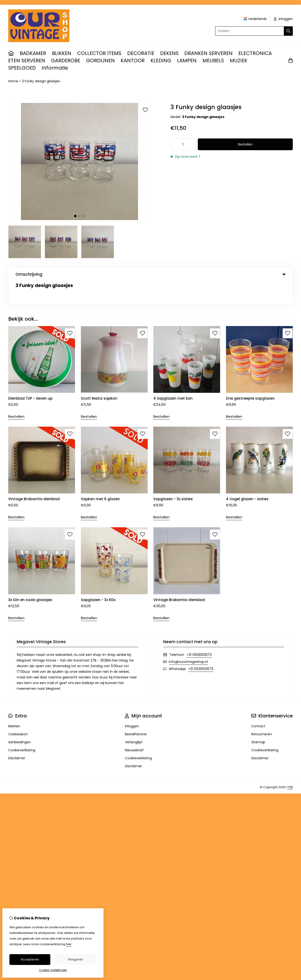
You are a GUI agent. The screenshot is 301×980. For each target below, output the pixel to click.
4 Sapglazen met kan (173, 375)
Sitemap (258, 719)
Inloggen (132, 703)
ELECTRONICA (255, 53)
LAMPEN (187, 61)
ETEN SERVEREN (27, 61)
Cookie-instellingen (53, 970)
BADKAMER (33, 53)
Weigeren (76, 959)
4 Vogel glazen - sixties (247, 476)
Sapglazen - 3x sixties (173, 476)
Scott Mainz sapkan (99, 375)
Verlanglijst (134, 719)
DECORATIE (141, 53)
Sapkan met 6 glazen (100, 476)
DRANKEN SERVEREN (208, 53)
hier (69, 944)
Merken (14, 703)
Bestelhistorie (136, 711)
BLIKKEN (62, 53)
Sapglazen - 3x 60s (98, 577)
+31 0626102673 (199, 631)
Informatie (55, 68)
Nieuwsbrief (134, 727)
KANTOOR (133, 61)
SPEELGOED (22, 68)
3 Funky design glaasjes (41, 81)
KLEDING (161, 61)
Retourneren (262, 711)
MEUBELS (213, 61)
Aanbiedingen (20, 719)
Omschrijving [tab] (150, 274)
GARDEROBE (66, 61)
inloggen (283, 19)
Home (13, 81)
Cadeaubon (18, 711)
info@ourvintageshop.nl (188, 638)
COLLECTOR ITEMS (99, 53)
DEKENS (169, 53)
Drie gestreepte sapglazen (250, 375)
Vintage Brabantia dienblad (34, 476)
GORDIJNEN (100, 61)
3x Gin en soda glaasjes (30, 577)
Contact (258, 703)
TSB (290, 764)
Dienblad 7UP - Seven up (30, 375)
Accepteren (30, 959)
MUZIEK (239, 61)
